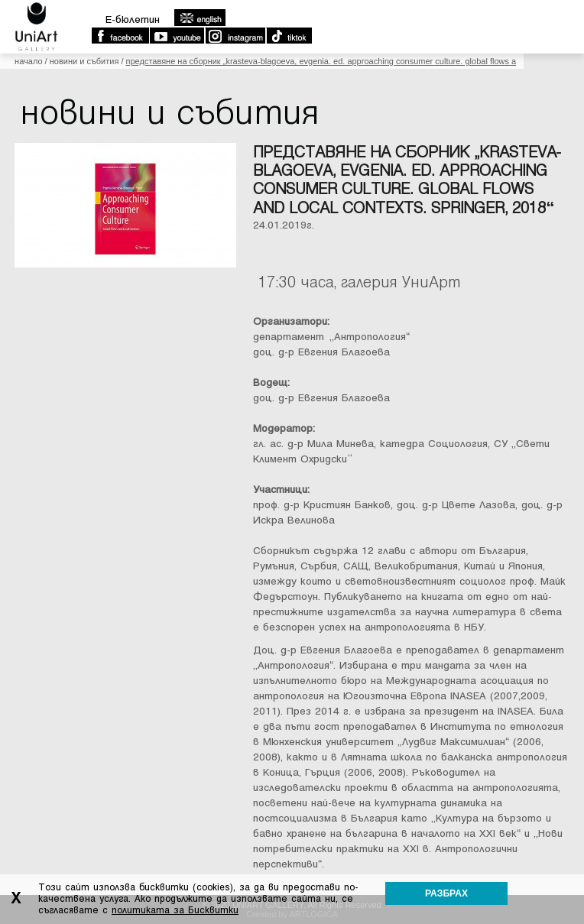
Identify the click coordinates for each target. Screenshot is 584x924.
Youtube (177, 36)
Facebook (120, 36)
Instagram (235, 36)
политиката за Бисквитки (175, 910)
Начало (28, 61)
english (200, 18)
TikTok (289, 36)
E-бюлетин (133, 19)
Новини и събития (84, 61)
